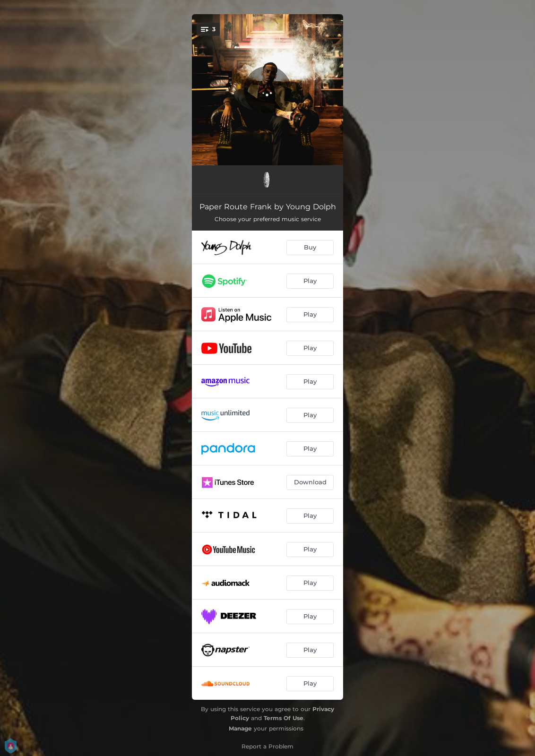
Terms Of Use (284, 718)
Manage (240, 728)
